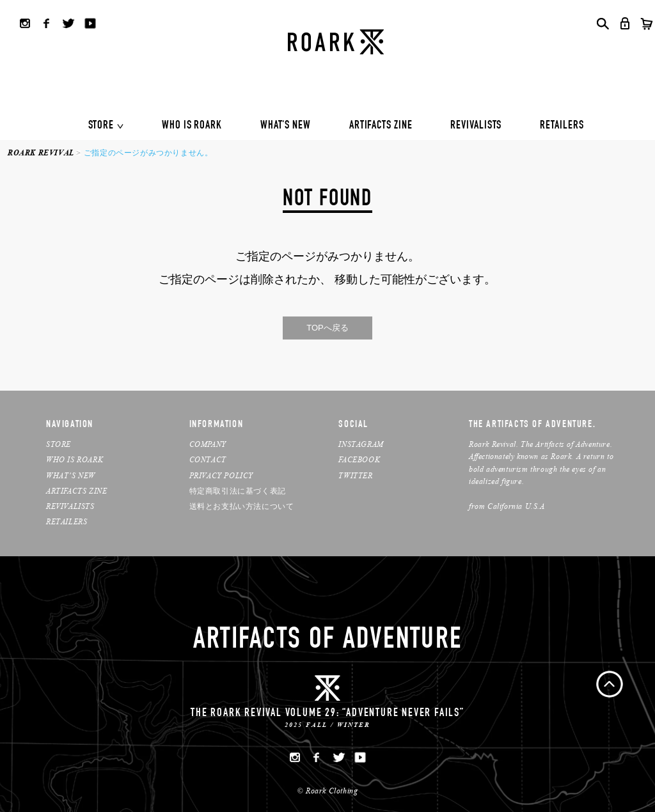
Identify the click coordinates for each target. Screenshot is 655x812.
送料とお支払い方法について (242, 506)
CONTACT (208, 459)
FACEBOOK (359, 459)
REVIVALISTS (476, 126)
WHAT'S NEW (286, 126)
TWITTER (355, 475)
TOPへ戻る (327, 328)
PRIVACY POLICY (221, 475)
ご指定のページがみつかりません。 (148, 152)
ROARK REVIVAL (41, 152)
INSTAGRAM (361, 444)
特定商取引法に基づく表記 (238, 491)
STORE (101, 126)
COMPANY (208, 444)
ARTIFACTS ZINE (381, 126)
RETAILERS (562, 126)
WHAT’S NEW (71, 475)
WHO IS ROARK (192, 126)
